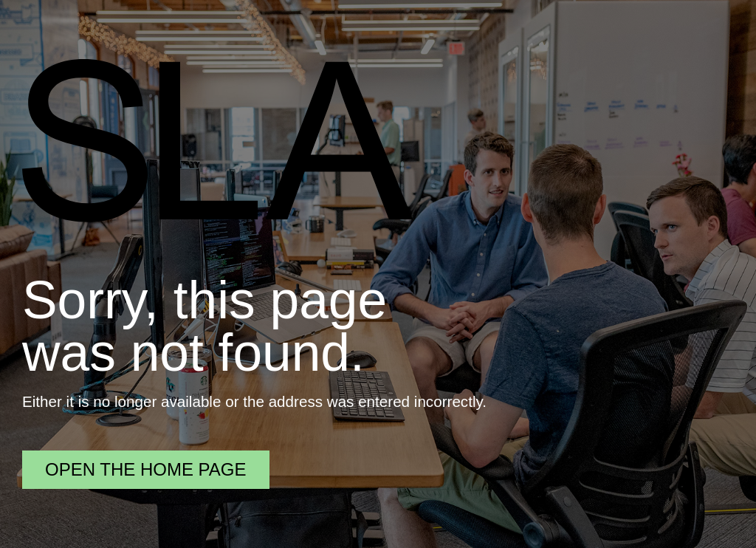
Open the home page (146, 469)
